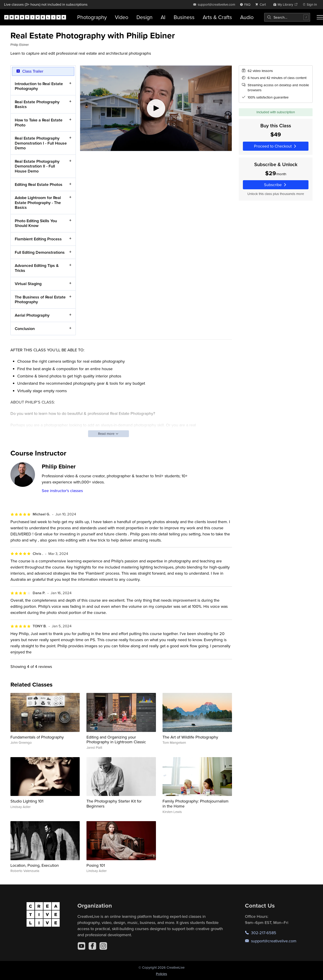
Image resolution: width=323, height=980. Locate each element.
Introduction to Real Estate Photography (39, 86)
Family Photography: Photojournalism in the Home (196, 804)
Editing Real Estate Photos (39, 184)
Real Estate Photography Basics (37, 104)
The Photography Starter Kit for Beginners (114, 804)
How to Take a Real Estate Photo (39, 122)
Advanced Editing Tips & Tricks (37, 268)
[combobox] (287, 17)
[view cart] (262, 4)
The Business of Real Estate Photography (40, 299)
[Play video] (156, 108)
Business (184, 17)
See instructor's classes (62, 491)
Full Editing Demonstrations (40, 252)
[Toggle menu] (320, 17)
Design (144, 17)
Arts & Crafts (217, 17)
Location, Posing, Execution (35, 865)
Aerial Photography (32, 315)
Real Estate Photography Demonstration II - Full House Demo (37, 166)
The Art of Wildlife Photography (190, 737)
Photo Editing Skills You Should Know (36, 223)
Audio (247, 17)
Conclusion (25, 328)
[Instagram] (103, 946)
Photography (92, 17)
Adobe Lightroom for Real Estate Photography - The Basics (38, 202)
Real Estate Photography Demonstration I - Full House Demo (41, 143)
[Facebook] (92, 946)
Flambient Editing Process (38, 239)
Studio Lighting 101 (27, 801)
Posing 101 (96, 865)
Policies (161, 974)
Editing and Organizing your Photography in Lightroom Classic (116, 740)
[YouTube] (81, 946)
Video (122, 17)
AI (163, 17)
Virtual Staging (28, 284)
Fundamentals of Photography (37, 737)
